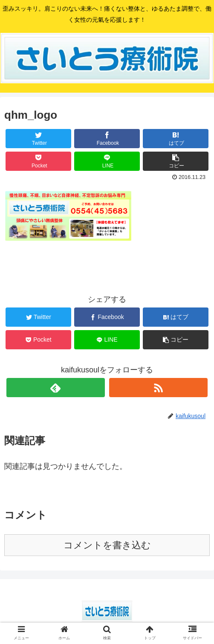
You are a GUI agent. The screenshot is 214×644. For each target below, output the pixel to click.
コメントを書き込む (107, 545)
